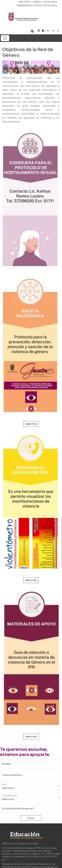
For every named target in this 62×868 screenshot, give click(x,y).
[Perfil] (31, 786)
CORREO (36, 2)
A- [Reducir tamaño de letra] (53, 31)
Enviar (31, 818)
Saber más (31, 424)
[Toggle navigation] (5, 38)
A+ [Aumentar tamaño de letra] (48, 31)
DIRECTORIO (24, 2)
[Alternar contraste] (43, 31)
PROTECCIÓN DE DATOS (46, 6)
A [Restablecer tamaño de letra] (58, 31)
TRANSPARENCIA (24, 6)
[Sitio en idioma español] (32, 30)
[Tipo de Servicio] (31, 797)
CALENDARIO (49, 2)
